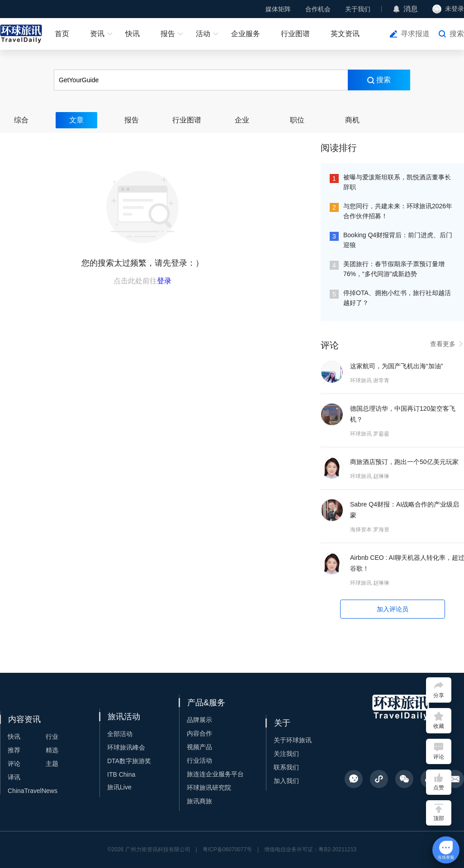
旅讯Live (119, 787)
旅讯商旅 (199, 801)
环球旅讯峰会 (126, 747)
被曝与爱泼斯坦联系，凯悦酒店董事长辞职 (397, 182)
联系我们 (286, 767)
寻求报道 (415, 34)
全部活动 (120, 734)
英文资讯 (345, 34)
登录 (164, 281)
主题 (52, 764)
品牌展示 (199, 720)
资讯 (97, 34)
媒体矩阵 (278, 9)
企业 (242, 120)
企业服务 (246, 34)
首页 (62, 34)
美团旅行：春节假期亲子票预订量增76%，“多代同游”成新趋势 (394, 269)
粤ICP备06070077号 (227, 849)
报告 (168, 34)
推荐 (14, 750)
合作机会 (318, 9)
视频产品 (199, 747)
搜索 (457, 34)
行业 (52, 737)
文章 (76, 120)
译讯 (14, 777)
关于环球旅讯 (293, 740)
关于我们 (358, 9)
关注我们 (286, 754)
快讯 (133, 34)
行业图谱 (295, 34)
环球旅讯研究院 (209, 788)
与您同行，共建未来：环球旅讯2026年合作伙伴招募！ (398, 211)
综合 (21, 120)
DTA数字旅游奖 (129, 761)
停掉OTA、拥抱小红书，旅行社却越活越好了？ (397, 298)
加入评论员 (393, 609)
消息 (411, 9)
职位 (297, 120)
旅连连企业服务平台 (215, 774)
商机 (352, 120)
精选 (52, 750)
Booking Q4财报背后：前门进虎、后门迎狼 (398, 240)
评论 (14, 764)
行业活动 (199, 760)
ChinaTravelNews (33, 791)
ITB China (121, 774)
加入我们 (286, 781)
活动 (203, 34)
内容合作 (199, 733)
